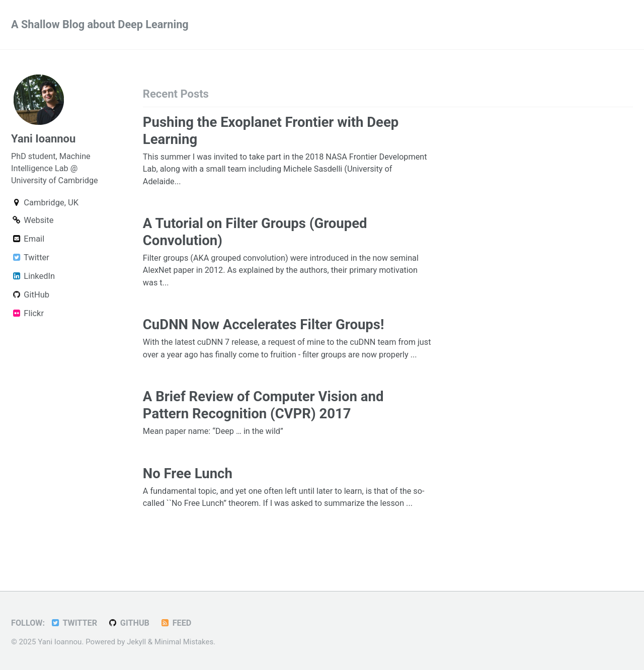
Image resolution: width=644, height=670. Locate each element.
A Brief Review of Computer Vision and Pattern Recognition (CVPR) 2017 (263, 420)
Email (28, 240)
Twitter (30, 259)
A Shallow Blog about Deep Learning (101, 25)
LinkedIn (33, 278)
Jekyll (137, 642)
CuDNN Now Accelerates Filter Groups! (264, 326)
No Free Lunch (188, 488)
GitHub (30, 296)
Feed (178, 623)
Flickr (27, 315)
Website (32, 222)
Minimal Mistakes (185, 642)
